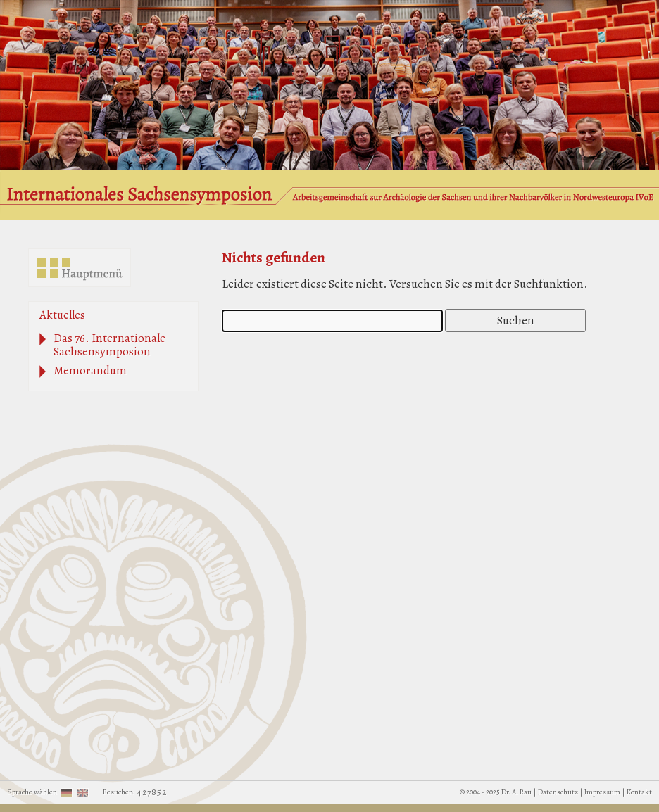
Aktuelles (62, 315)
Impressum (602, 792)
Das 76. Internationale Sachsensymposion (109, 345)
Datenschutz (558, 792)
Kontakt (639, 792)
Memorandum (90, 370)
